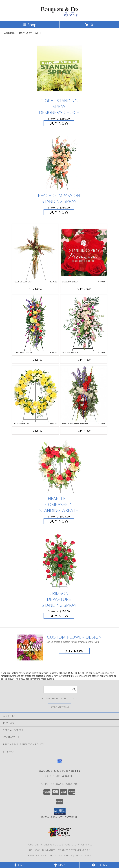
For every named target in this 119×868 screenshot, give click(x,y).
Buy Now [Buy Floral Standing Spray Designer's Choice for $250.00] (59, 123)
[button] (60, 811)
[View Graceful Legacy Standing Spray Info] (84, 323)
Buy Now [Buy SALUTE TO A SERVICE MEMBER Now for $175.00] (84, 431)
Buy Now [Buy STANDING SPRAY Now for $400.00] (84, 289)
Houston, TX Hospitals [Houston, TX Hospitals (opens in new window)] (78, 845)
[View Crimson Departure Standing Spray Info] (59, 561)
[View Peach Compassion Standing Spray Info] (59, 163)
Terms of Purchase (60, 855)
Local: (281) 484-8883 (59, 776)
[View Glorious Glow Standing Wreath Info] (35, 394)
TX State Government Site (74, 850)
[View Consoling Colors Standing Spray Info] (35, 323)
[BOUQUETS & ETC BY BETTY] (59, 16)
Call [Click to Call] (20, 865)
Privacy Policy (37, 855)
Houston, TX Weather (42, 850)
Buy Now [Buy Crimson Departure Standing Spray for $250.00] (59, 616)
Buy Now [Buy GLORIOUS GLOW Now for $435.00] (35, 431)
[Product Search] (60, 689)
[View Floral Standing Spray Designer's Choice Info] (59, 68)
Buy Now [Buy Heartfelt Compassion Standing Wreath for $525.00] (59, 521)
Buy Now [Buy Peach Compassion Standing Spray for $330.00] (59, 212)
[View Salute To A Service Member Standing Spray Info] (84, 394)
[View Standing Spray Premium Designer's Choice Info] (84, 252)
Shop (30, 25)
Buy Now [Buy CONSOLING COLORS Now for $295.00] (35, 360)
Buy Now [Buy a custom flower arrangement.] (74, 651)
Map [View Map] (59, 865)
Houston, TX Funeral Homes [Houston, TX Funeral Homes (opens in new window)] (44, 845)
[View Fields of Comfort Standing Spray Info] (35, 252)
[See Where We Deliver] (59, 707)
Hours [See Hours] (99, 865)
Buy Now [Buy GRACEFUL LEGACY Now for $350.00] (84, 360)
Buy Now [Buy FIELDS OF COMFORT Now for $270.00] (35, 289)
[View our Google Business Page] (59, 763)
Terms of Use (83, 855)
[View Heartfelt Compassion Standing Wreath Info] (59, 466)
